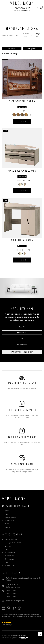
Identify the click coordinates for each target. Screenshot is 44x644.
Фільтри (12, 49)
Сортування (32, 49)
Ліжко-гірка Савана (22, 240)
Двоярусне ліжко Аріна (22, 101)
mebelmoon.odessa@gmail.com (22, 10)
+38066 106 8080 (24, 9)
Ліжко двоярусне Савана (22, 171)
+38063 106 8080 (11, 594)
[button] (41, 8)
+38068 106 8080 (19, 7)
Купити (22, 121)
